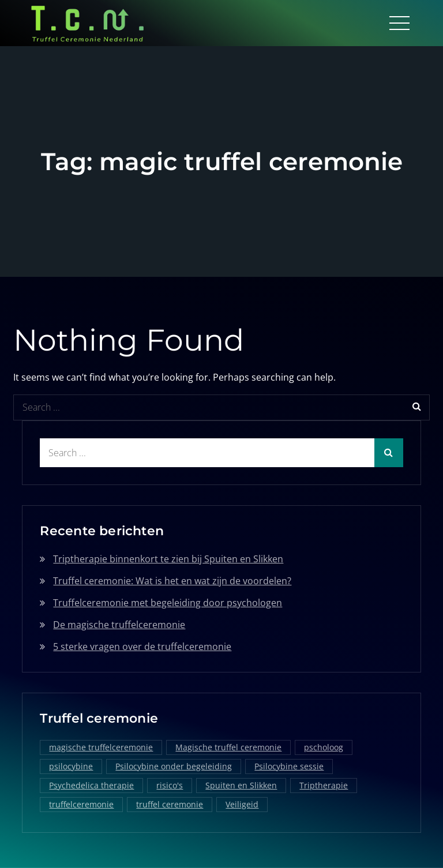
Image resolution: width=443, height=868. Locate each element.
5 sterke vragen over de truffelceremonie (142, 647)
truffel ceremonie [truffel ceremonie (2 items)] (170, 804)
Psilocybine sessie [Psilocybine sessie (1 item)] (289, 766)
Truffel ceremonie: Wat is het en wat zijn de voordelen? (172, 581)
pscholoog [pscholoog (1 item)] (324, 747)
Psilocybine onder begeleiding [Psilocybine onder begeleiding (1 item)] (174, 766)
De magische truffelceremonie (119, 625)
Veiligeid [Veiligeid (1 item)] (242, 804)
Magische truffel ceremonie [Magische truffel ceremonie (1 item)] (228, 747)
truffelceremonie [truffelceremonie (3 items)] (81, 804)
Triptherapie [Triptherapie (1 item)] (324, 785)
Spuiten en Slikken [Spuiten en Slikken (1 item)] (241, 785)
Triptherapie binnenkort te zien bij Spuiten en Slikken (168, 559)
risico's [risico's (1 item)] (170, 785)
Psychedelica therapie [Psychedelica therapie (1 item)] (91, 785)
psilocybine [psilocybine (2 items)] (71, 766)
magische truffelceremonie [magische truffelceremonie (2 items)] (101, 747)
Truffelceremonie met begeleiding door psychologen (168, 603)
